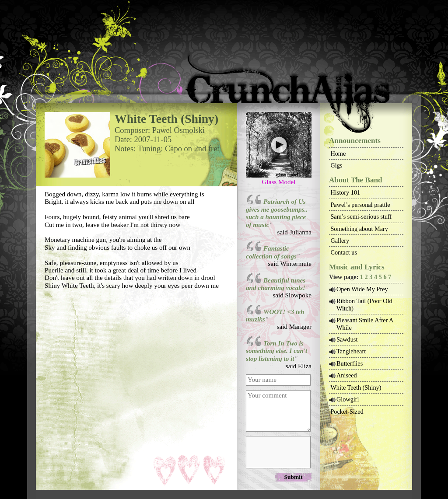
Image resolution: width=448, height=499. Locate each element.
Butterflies (350, 363)
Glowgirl (348, 399)
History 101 (345, 192)
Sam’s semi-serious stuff (361, 216)
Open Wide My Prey (362, 289)
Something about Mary (359, 229)
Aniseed (347, 375)
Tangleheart (351, 351)
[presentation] (278, 452)
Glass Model (279, 182)
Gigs (336, 165)
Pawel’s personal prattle (360, 205)
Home (338, 154)
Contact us (344, 252)
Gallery (340, 241)
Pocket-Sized (347, 412)
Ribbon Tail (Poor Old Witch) (364, 304)
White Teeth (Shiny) (356, 387)
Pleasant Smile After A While (365, 324)
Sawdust (347, 339)
